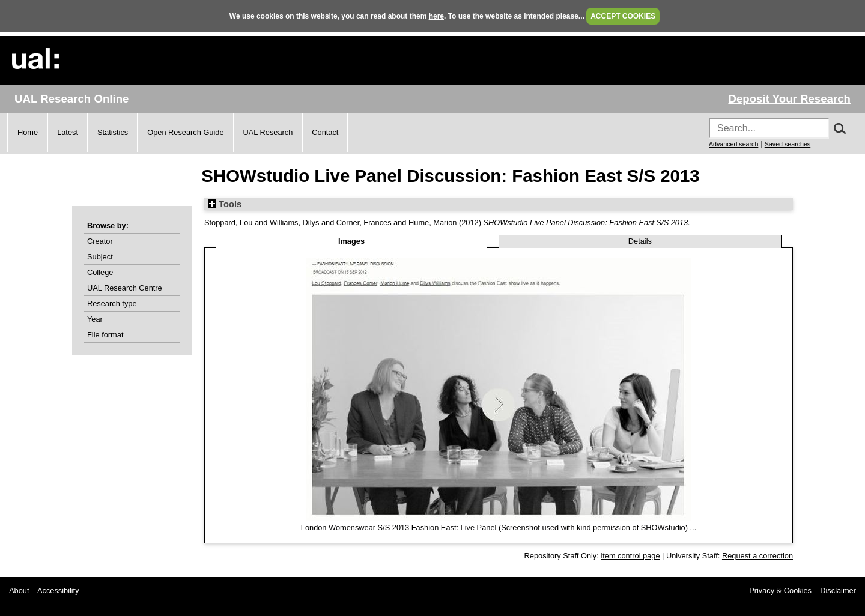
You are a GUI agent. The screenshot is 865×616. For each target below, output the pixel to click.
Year (95, 319)
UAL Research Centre (125, 288)
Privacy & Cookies (780, 590)
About (19, 590)
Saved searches (788, 144)
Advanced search (733, 144)
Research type (112, 303)
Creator (100, 241)
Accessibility (58, 590)
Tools (225, 204)
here (436, 16)
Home (28, 132)
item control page (630, 556)
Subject (100, 257)
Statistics (113, 132)
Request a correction (757, 556)
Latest (68, 132)
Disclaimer (838, 590)
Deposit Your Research (789, 99)
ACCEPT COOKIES (623, 16)
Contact (325, 132)
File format (105, 335)
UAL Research (268, 132)
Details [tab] (640, 241)
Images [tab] (351, 241)
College (100, 272)
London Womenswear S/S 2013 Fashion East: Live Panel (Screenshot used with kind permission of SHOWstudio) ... (499, 527)
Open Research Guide (185, 132)
